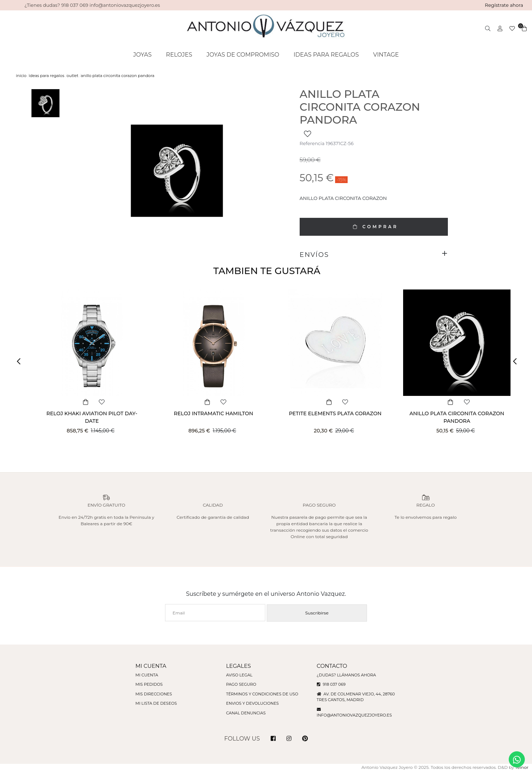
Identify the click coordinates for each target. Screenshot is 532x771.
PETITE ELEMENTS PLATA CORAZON (335, 413)
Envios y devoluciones (252, 703)
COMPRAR (374, 227)
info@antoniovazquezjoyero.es (354, 715)
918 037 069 (331, 684)
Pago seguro (241, 684)
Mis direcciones (154, 694)
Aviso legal (239, 675)
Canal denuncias (246, 713)
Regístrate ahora (504, 5)
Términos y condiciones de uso (262, 694)
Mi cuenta (147, 675)
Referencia (312, 143)
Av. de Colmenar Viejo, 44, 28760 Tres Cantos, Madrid (356, 697)
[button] (21, 361)
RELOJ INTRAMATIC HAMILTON (213, 413)
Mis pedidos (149, 684)
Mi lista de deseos (156, 703)
